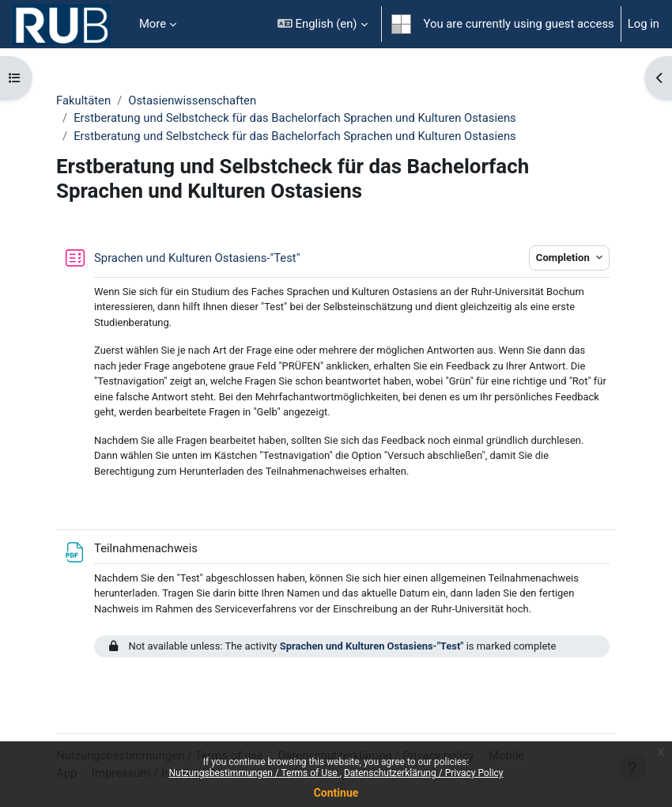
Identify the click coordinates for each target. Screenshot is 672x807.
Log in (644, 24)
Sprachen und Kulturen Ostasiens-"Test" (372, 646)
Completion (564, 258)
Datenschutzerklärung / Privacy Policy (424, 773)
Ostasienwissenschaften (192, 100)
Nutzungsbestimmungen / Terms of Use (254, 773)
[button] (323, 24)
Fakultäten (83, 100)
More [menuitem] (153, 24)
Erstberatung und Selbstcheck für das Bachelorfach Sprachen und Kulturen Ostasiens (295, 118)
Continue (336, 793)
